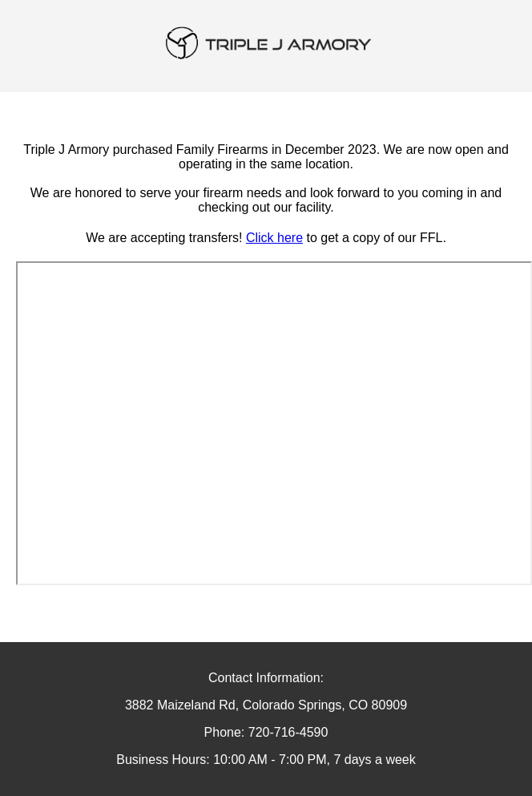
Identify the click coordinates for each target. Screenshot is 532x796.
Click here (274, 238)
